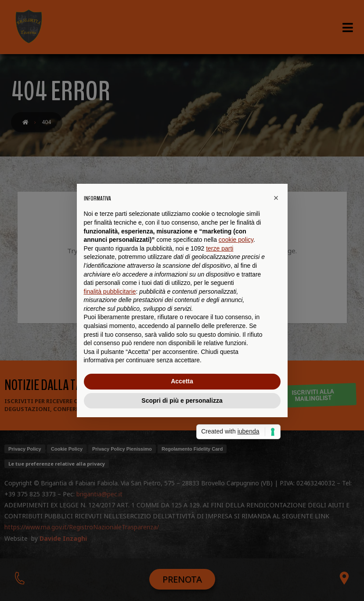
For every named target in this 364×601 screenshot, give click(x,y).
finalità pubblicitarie (110, 291)
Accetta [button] (182, 381)
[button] (276, 198)
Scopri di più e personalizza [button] (182, 401)
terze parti (220, 248)
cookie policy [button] (236, 240)
